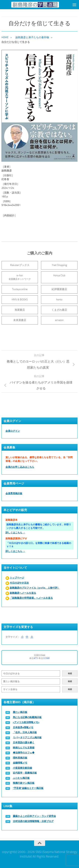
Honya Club (59, 275)
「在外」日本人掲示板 (25, 732)
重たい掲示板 (20, 712)
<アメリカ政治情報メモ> (26, 722)
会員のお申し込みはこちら (20, 467)
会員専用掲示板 (14, 493)
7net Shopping (59, 265)
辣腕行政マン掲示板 (24, 783)
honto (59, 300)
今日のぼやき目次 (19, 583)
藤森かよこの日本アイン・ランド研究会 (34, 816)
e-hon (20, 277)
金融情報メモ (20, 763)
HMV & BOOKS (20, 300)
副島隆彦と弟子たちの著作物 (32, 37)
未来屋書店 (20, 320)
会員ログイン (13, 431)
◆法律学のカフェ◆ (24, 753)
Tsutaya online (20, 289)
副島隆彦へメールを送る (23, 593)
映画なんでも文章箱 (24, 748)
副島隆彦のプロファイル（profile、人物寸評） (35, 588)
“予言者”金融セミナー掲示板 (28, 788)
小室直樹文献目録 (22, 768)
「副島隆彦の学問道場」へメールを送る (31, 598)
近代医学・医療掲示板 (25, 773)
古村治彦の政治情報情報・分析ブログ (33, 821)
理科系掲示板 (20, 758)
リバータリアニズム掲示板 (27, 737)
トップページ (17, 578)
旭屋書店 (20, 310)
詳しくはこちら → (15, 533)
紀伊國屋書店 (59, 289)
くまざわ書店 (59, 310)
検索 (70, 673)
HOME (5, 37)
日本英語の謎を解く (24, 742)
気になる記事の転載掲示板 (27, 717)
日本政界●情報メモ (23, 727)
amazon (59, 320)
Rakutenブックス (20, 265)
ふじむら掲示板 (21, 778)
